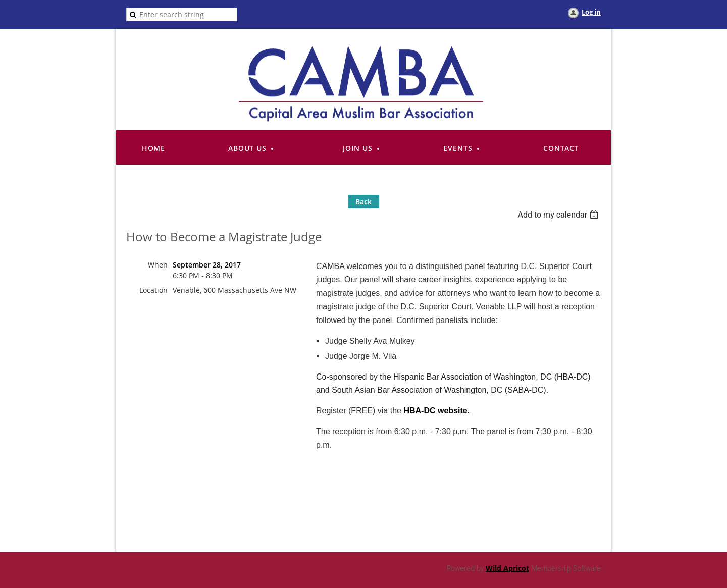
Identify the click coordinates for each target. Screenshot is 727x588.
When (158, 265)
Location (153, 290)
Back (363, 202)
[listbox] (559, 215)
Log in (591, 12)
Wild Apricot (507, 568)
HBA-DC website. (436, 411)
